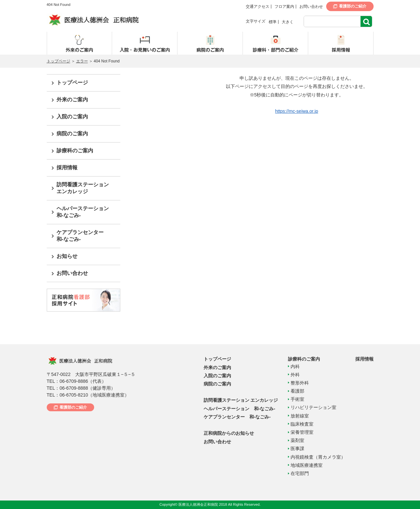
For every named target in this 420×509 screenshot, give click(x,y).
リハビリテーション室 (313, 407)
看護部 (297, 391)
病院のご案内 (72, 134)
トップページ (59, 61)
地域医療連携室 (307, 465)
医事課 (297, 449)
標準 (273, 22)
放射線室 (300, 416)
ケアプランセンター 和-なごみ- (237, 417)
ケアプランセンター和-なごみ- (80, 236)
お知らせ (67, 256)
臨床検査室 (302, 424)
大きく (288, 22)
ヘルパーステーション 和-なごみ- (239, 409)
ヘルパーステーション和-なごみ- (83, 212)
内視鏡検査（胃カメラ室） (318, 457)
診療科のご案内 (75, 151)
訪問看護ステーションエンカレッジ (83, 188)
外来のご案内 (72, 100)
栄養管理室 (302, 432)
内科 (295, 366)
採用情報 (67, 168)
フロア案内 (284, 7)
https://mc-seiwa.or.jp (297, 111)
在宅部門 (300, 473)
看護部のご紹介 (353, 6)
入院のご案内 (72, 117)
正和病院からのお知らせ (229, 433)
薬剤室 (297, 440)
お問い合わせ (311, 7)
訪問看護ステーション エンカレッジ (241, 400)
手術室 (297, 399)
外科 (295, 375)
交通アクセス (258, 7)
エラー (82, 61)
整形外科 (300, 383)
